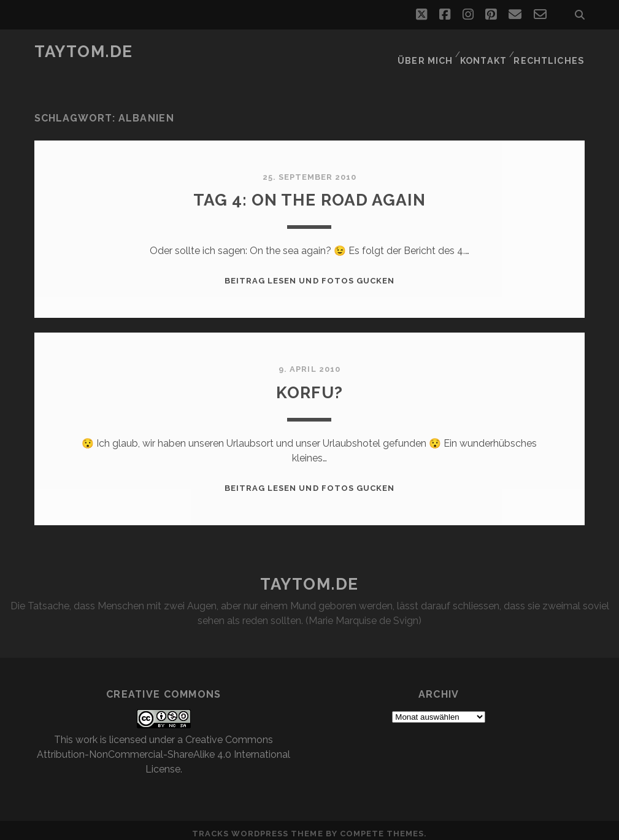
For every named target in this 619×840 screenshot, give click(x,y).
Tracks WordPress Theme (258, 826)
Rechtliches (553, 52)
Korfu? (309, 384)
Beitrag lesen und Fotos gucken (309, 273)
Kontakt (486, 52)
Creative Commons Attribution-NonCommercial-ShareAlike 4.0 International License (163, 746)
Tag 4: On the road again (310, 192)
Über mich (426, 52)
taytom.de (84, 52)
